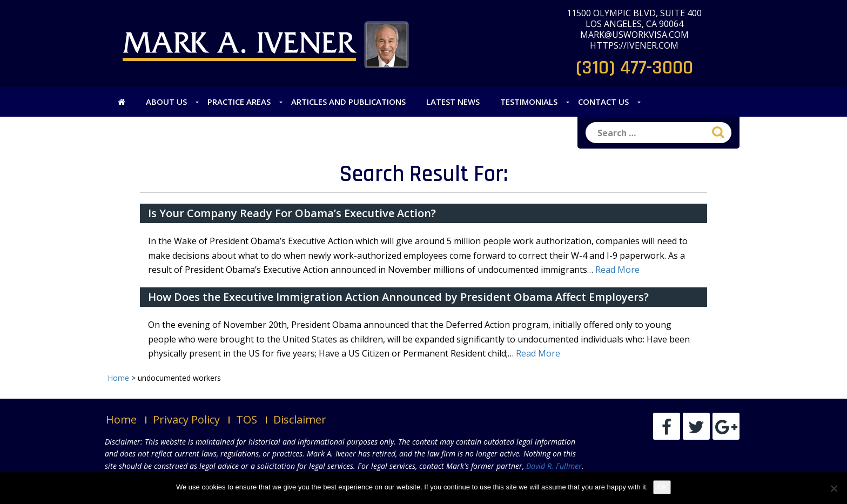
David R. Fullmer (554, 466)
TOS (247, 419)
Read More (617, 270)
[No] (833, 488)
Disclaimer (300, 419)
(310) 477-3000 (634, 68)
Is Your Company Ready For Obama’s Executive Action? (292, 213)
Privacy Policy (186, 419)
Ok (662, 487)
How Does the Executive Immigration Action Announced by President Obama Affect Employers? (398, 297)
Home (121, 419)
